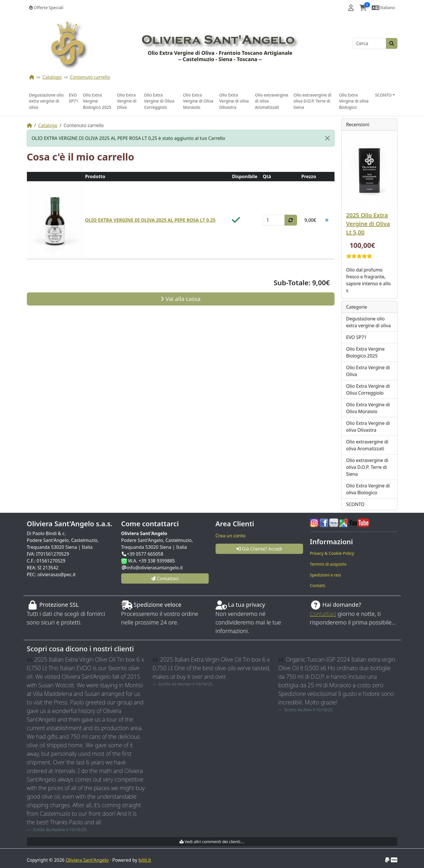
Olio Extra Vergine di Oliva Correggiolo (159, 101)
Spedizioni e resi (326, 575)
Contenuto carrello (90, 77)
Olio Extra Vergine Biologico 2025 (97, 101)
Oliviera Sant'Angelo (87, 860)
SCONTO (355, 504)
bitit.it (145, 860)
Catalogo (52, 77)
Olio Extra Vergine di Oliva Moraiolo (198, 101)
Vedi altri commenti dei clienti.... (212, 842)
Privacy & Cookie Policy (332, 553)
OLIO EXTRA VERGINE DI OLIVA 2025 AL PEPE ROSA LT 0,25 (150, 220)
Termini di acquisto (328, 564)
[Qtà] (274, 220)
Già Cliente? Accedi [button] (259, 549)
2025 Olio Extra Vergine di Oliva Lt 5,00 (368, 224)
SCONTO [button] (383, 95)
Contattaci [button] (165, 578)
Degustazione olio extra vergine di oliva (46, 101)
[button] (351, 8)
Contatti (318, 585)
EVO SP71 (74, 98)
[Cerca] (369, 43)
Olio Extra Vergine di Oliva (127, 101)
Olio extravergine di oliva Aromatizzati (272, 101)
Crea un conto (231, 536)
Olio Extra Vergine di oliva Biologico (354, 101)
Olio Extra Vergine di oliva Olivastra (234, 101)
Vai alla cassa (181, 299)
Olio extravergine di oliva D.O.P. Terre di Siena (313, 101)
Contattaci (323, 614)
